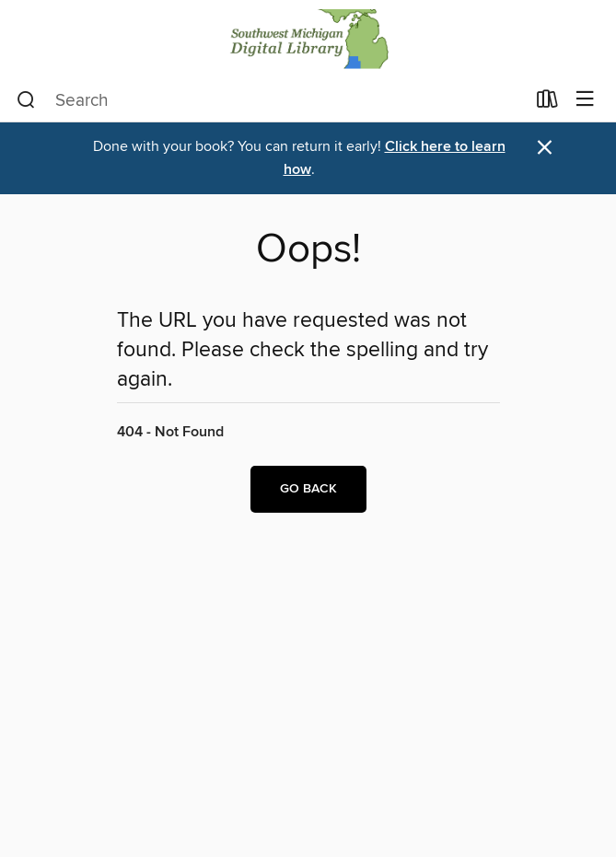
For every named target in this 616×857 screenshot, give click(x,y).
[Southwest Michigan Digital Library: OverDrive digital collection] (308, 39)
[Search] (26, 100)
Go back (308, 489)
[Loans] (547, 103)
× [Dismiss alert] (545, 148)
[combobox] (271, 100)
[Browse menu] (585, 100)
